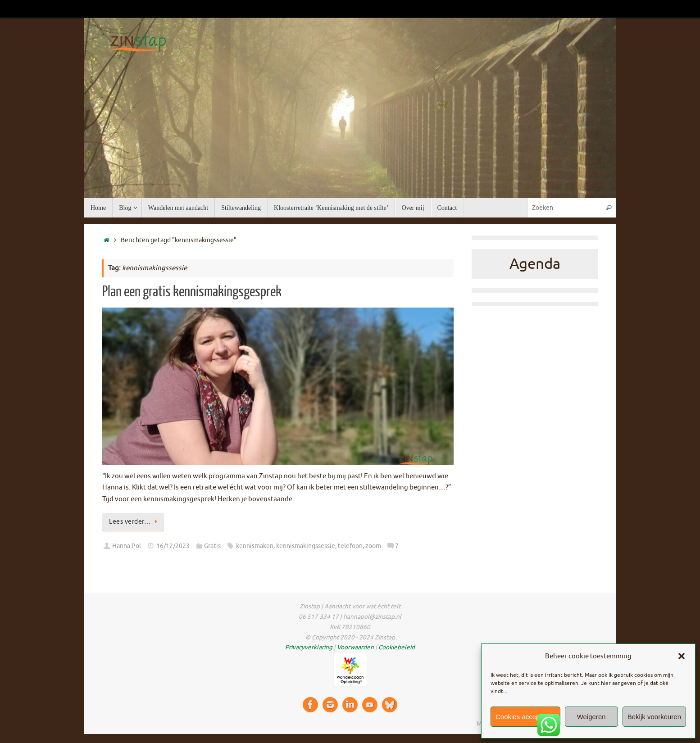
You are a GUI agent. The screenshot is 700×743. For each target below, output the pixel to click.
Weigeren (591, 717)
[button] (682, 656)
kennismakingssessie (306, 546)
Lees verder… (135, 522)
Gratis (212, 546)
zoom (373, 546)
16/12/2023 (173, 546)
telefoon (350, 546)
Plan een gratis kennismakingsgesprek (192, 292)
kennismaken (255, 546)
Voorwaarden (355, 647)
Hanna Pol (127, 546)
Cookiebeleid (397, 647)
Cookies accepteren (525, 717)
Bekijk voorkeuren (654, 717)
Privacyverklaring (309, 647)
